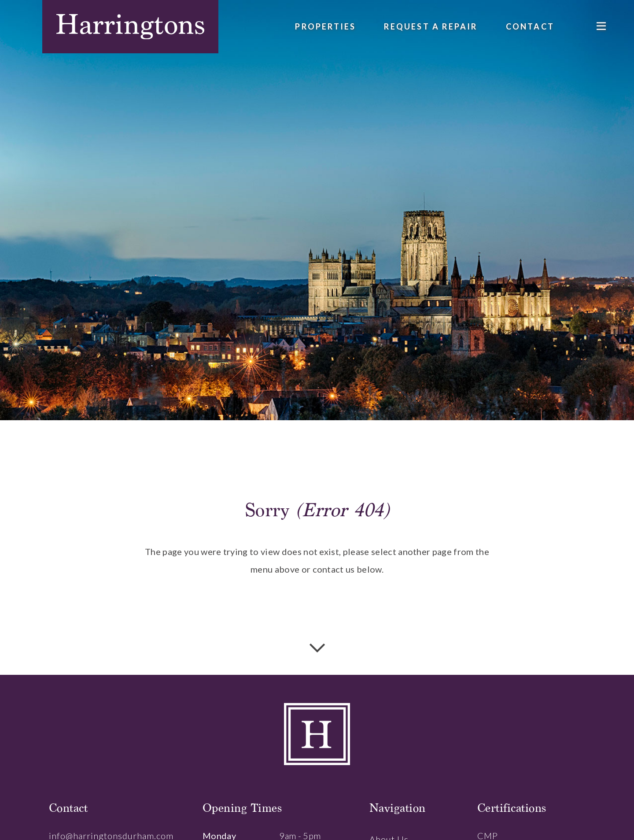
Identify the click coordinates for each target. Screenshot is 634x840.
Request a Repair (431, 26)
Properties (325, 26)
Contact (530, 26)
